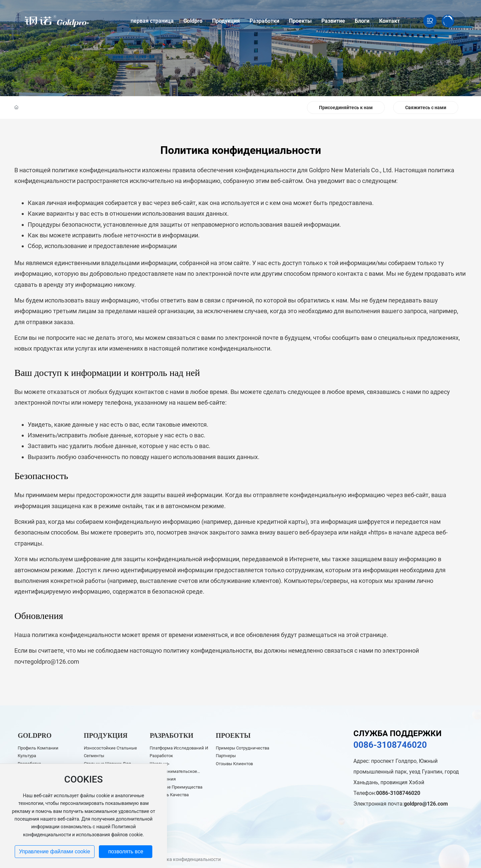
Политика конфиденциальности (186, 859)
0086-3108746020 (390, 745)
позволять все (126, 851)
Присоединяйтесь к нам (346, 107)
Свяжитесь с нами (426, 107)
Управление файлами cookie (55, 851)
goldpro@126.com (55, 662)
